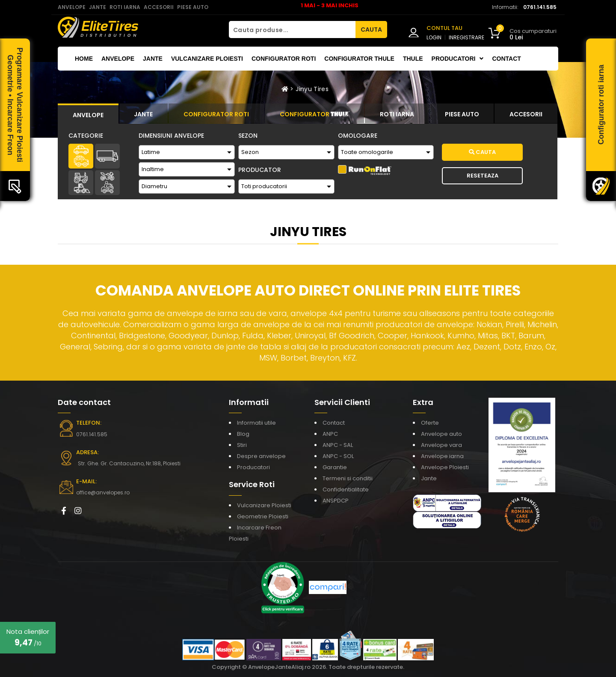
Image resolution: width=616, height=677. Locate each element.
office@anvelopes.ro (103, 492)
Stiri (242, 445)
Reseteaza (483, 176)
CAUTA (371, 30)
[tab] (88, 114)
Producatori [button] (458, 59)
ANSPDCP (336, 501)
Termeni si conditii (348, 478)
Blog (243, 434)
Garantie (335, 467)
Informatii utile (256, 423)
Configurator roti (284, 59)
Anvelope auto (441, 434)
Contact (506, 59)
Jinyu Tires (312, 89)
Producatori (253, 467)
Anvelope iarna (442, 456)
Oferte (430, 423)
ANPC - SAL (338, 445)
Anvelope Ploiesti (445, 467)
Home (84, 59)
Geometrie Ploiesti (263, 516)
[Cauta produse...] (292, 30)
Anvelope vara (441, 445)
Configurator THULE (359, 59)
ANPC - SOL (338, 456)
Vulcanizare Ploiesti (207, 59)
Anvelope (118, 59)
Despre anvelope (261, 456)
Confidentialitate (346, 489)
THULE (413, 59)
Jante (153, 59)
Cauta (482, 152)
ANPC (330, 434)
